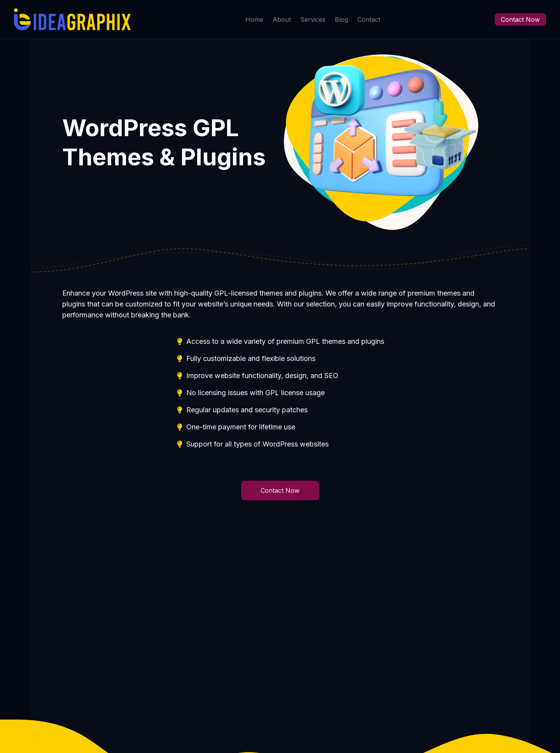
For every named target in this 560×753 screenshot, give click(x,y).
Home (254, 19)
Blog (341, 19)
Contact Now (520, 19)
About (282, 19)
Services (313, 19)
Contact (369, 19)
